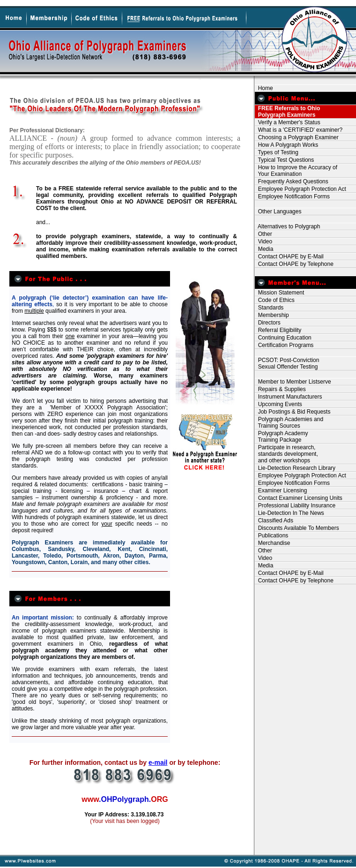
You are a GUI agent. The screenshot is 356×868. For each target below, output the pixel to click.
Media (264, 249)
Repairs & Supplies (280, 389)
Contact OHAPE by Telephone (294, 264)
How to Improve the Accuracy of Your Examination (296, 171)
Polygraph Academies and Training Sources (289, 423)
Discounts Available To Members (297, 528)
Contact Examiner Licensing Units (299, 498)
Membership (272, 315)
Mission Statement (279, 293)
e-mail (158, 762)
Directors (268, 323)
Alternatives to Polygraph (287, 226)
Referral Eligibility (278, 330)
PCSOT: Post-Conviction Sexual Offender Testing (287, 363)
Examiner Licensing (281, 491)
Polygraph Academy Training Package (281, 437)
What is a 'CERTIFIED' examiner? (299, 130)
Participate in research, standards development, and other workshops (286, 454)
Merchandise (272, 543)
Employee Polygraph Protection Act (300, 189)
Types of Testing (277, 152)
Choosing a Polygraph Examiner (297, 137)
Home (264, 88)
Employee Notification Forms (292, 196)
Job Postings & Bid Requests (293, 412)
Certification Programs (284, 345)
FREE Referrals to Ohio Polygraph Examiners (287, 112)
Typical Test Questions (284, 160)
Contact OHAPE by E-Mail (289, 257)
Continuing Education (283, 338)
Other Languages (278, 211)
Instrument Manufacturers (288, 397)
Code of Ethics (275, 300)
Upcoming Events (278, 404)
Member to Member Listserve (293, 382)
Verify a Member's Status (288, 122)
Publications (271, 536)
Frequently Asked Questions (292, 181)
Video (263, 242)
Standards (269, 308)
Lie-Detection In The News (289, 513)
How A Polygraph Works (286, 145)
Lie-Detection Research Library (295, 468)
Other (263, 234)
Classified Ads (274, 521)
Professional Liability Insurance (295, 506)
